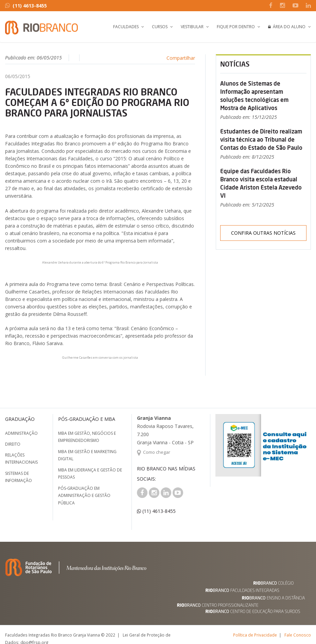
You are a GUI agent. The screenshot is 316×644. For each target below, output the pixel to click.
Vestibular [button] (192, 27)
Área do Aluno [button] (287, 27)
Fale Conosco (298, 635)
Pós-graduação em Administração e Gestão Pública (84, 496)
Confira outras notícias (263, 233)
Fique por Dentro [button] (236, 27)
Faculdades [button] (126, 27)
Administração (21, 433)
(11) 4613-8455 (26, 6)
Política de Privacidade (255, 635)
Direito (13, 444)
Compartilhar (181, 58)
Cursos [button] (160, 27)
